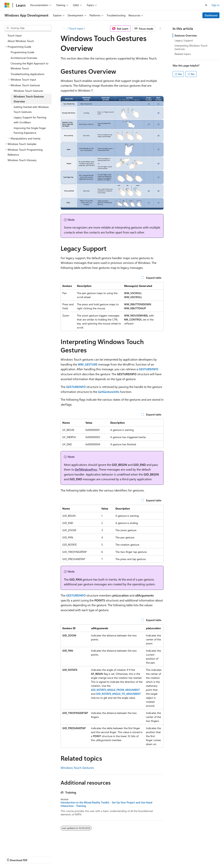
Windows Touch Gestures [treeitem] (28, 91)
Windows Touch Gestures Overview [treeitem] (29, 99)
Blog (52, 856)
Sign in (215, 5)
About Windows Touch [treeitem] (21, 41)
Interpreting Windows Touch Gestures (191, 47)
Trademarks (120, 856)
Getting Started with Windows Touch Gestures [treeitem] (31, 109)
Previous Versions (34, 856)
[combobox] (28, 28)
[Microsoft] (7, 5)
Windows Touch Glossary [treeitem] (22, 160)
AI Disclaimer (12, 856)
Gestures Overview (186, 35)
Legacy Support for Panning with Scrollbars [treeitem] (30, 120)
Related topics (183, 54)
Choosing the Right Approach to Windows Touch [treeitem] (29, 66)
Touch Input (76, 28)
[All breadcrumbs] (64, 28)
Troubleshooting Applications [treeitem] (27, 74)
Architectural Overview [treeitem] (24, 58)
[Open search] (206, 5)
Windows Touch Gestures (77, 768)
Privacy (83, 856)
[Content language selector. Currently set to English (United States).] (22, 847)
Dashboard (211, 15)
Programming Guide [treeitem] (22, 52)
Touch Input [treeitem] (15, 35)
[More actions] (160, 28)
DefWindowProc (86, 469)
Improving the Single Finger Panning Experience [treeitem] (30, 130)
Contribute (68, 856)
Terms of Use (102, 856)
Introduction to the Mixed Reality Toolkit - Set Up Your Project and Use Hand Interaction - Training (106, 804)
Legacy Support (184, 40)
